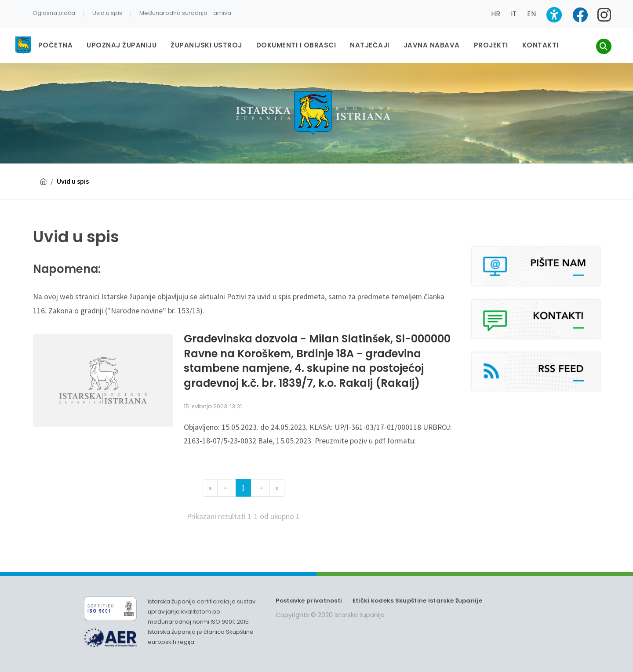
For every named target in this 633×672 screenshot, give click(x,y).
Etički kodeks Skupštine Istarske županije (417, 601)
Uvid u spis (107, 13)
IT (514, 14)
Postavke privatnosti (309, 601)
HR (496, 14)
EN (531, 14)
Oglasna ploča (54, 13)
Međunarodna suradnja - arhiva (185, 13)
